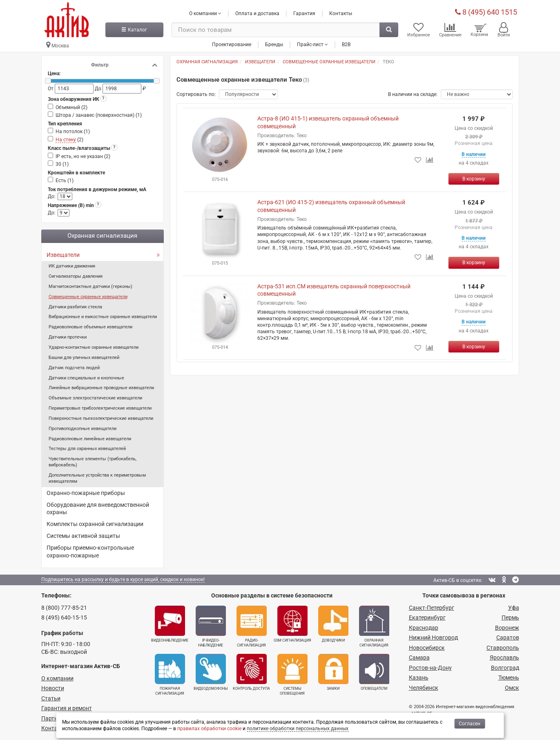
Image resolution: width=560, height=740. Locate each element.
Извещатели (63, 255)
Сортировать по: (196, 94)
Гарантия (304, 13)
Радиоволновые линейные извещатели (90, 439)
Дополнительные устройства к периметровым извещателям (97, 478)
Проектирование (232, 45)
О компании (57, 678)
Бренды (274, 45)
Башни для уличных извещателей (84, 358)
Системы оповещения (292, 675)
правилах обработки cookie (209, 729)
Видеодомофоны (211, 672)
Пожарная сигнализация (170, 675)
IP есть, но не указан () (83, 156)
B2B (346, 45)
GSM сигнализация (292, 624)
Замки (333, 672)
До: (52, 196)
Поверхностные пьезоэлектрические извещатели (101, 418)
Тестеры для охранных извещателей (87, 449)
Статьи (51, 698)
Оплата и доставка (257, 13)
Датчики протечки (68, 337)
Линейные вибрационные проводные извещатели (101, 388)
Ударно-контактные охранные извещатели (94, 347)
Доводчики (333, 624)
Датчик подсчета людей (74, 368)
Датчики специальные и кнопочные (86, 378)
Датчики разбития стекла (75, 307)
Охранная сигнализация (374, 626)
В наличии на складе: (413, 94)
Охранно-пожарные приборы (86, 493)
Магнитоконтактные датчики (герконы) (90, 286)
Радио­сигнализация (252, 626)
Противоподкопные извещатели (83, 429)
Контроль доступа (251, 672)
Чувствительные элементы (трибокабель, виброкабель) (93, 462)
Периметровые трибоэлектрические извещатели (100, 408)
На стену (66, 140)
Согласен (470, 724)
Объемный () (71, 107)
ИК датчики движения (72, 266)
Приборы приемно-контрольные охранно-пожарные (90, 552)
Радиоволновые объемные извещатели (90, 327)
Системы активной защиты (83, 536)
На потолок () (73, 132)
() (69, 140)
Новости (53, 688)
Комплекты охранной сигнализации (95, 524)
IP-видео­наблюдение (211, 626)
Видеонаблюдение (170, 624)
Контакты (341, 13)
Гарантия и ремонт (67, 708)
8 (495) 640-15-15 (64, 617)
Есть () (65, 181)
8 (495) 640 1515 (486, 12)
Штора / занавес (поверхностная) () (99, 115)
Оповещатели (374, 672)
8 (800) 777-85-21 (64, 608)
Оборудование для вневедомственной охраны (98, 509)
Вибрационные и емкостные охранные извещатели (103, 317)
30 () (62, 164)
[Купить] (474, 179)
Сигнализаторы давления (76, 276)
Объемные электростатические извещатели (95, 398)
